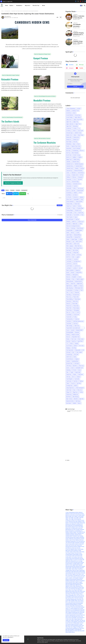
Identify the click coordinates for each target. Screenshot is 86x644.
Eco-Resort (75, 195)
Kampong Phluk (69, 237)
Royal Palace (80, 341)
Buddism (80, 157)
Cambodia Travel (70, 168)
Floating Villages (70, 210)
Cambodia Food (69, 164)
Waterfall (76, 399)
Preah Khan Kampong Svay (78, 321)
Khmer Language (70, 246)
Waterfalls (81, 399)
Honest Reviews (80, 228)
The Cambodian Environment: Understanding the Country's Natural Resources (78, 25)
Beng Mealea (69, 148)
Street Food (81, 366)
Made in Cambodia (70, 270)
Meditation (68, 275)
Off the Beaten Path (79, 288)
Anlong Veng (75, 126)
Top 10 (73, 377)
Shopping (68, 348)
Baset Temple (69, 142)
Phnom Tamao (69, 310)
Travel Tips (75, 381)
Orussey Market (69, 290)
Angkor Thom (78, 124)
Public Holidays (69, 326)
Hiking (81, 224)
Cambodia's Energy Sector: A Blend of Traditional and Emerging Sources (78, 42)
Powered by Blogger (70, 409)
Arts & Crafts (80, 131)
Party (72, 292)
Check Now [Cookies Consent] (10, 637)
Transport (78, 377)
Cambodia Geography (79, 164)
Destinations (19, 6)
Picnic (73, 312)
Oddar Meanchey (70, 288)
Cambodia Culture (76, 162)
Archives (75, 128)
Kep (73, 241)
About (43, 6)
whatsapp (81, 65)
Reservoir (68, 337)
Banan (75, 135)
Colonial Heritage (75, 182)
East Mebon (69, 195)
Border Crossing (77, 155)
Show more (60, 205)
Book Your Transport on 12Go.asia (13, 183)
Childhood (68, 177)
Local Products (69, 266)
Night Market (80, 284)
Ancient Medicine (70, 115)
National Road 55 (79, 281)
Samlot (71, 343)
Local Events (69, 261)
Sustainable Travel (79, 368)
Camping (76, 168)
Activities (79, 108)
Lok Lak (80, 268)
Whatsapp (23, 194)
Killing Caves (69, 253)
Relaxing (68, 335)
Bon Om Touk (69, 155)
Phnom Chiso (75, 301)
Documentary (69, 193)
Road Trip (74, 341)
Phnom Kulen (76, 306)
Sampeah (77, 343)
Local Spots (69, 268)
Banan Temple (81, 135)
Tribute (68, 383)
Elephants (82, 197)
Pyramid (72, 330)
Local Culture (69, 259)
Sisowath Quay (69, 355)
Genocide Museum (70, 219)
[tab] (7, 6)
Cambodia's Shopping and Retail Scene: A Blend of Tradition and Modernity (78, 34)
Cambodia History (70, 166)
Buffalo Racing (76, 159)
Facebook (10, 194)
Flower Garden (69, 213)
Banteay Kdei (69, 137)
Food (75, 213)
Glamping (68, 222)
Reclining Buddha (70, 332)
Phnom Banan (77, 299)
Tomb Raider (81, 374)
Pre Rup (75, 317)
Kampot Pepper (74, 239)
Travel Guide (77, 379)
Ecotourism (75, 197)
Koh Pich (68, 257)
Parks (67, 292)
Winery (79, 403)
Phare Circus (69, 297)
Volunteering (69, 394)
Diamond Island (80, 190)
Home (7, 6)
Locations (75, 268)
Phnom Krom (69, 306)
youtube (81, 68)
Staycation (75, 366)
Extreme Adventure (70, 202)
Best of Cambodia (77, 148)
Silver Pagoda (79, 352)
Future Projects (69, 217)
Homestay (73, 228)
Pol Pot (78, 312)
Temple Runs (69, 374)
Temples (75, 374)
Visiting (81, 392)
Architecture (69, 128)
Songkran (77, 359)
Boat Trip (68, 153)
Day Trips (73, 190)
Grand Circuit (81, 222)
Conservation (69, 186)
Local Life (75, 264)
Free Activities (76, 215)
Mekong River (75, 275)
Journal (78, 233)
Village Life (69, 392)
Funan (82, 215)
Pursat (68, 330)
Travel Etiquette (69, 379)
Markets (73, 272)
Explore (11, 6)
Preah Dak (77, 319)
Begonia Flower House (76, 146)
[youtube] (80, 1)
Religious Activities (75, 335)
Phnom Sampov (76, 308)
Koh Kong (79, 255)
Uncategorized (7, 11)
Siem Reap (74, 348)
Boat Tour (82, 151)
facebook (71, 65)
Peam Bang (68, 295)
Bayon (74, 144)
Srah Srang (68, 366)
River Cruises (81, 339)
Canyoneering (69, 171)
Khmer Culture (69, 244)
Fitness (74, 208)
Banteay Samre (76, 137)
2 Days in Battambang (71, 108)
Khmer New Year (78, 246)
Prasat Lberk (69, 317)
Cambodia (12, 190)
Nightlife (76, 286)
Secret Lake (81, 346)
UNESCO (76, 386)
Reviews (68, 339)
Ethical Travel (69, 199)
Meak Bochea (79, 272)
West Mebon (69, 403)
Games (76, 217)
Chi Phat (81, 175)
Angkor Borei (69, 120)
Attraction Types (70, 133)
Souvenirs (68, 361)
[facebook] (76, 1)
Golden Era (74, 222)
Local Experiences (77, 261)
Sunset (72, 368)
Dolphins (75, 193)
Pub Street (75, 323)
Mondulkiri (74, 277)
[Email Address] (75, 84)
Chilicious (74, 177)
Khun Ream (68, 250)
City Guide (80, 179)
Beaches (68, 146)
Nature (68, 284)
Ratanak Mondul (79, 330)
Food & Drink (81, 213)
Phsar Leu (68, 312)
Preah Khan (69, 321)
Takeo (67, 372)
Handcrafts (68, 224)
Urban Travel (69, 390)
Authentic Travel (78, 133)
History (68, 228)
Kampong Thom (77, 237)
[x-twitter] (78, 1)
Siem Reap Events (70, 350)
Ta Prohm (74, 370)
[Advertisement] (75, 436)
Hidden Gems (75, 224)
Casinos (68, 173)
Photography (76, 310)
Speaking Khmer (75, 361)
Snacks (75, 357)
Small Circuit (69, 357)
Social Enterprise (70, 359)
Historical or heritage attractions (73, 226)
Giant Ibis (77, 219)
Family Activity (69, 204)
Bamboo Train (69, 135)
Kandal (81, 239)
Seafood (75, 346)
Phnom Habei (75, 304)
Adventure (68, 111)
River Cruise (74, 339)
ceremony (68, 175)
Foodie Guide (69, 215)
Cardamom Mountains (78, 171)
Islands (68, 233)
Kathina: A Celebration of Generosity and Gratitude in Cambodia (79, 17)
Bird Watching (75, 151)
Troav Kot (73, 383)
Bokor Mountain (75, 153)
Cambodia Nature (79, 166)
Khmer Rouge (69, 248)
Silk (83, 350)
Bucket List (69, 157)
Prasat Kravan (76, 315)
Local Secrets (77, 266)
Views (74, 390)
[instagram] (83, 1)
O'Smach (81, 286)
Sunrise (68, 368)
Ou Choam (76, 290)
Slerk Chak (76, 355)
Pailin (82, 290)
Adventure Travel (76, 111)
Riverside (68, 341)
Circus (75, 179)
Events (82, 199)
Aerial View (69, 113)
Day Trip (68, 190)
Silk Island (68, 352)
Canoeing (82, 168)
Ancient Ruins (78, 115)
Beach (79, 144)
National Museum (70, 281)
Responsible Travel (76, 337)
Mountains (68, 279)
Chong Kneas (69, 179)
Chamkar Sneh (75, 175)
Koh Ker (74, 255)
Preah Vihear (69, 323)
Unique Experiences (70, 388)
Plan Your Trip (36, 6)
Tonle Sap (68, 377)
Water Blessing (76, 397)
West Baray (78, 401)
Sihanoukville (78, 350)
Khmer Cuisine (79, 241)
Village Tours (75, 392)
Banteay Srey (76, 139)
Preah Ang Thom (70, 319)
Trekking (81, 381)
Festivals (79, 206)
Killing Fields (76, 253)
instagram (71, 68)
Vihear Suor (80, 390)
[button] (81, 6)
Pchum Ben (77, 292)
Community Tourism (77, 184)
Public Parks (77, 326)
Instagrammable (69, 230)
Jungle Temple (69, 235)
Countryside (69, 188)
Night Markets (69, 286)
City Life (68, 182)
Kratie (73, 257)
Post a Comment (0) (32, 220)
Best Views (68, 151)
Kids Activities (75, 250)
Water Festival (69, 399)
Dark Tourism (81, 188)
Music (74, 279)
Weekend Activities (70, 401)
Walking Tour (76, 394)
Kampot (68, 239)
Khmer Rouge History (78, 248)
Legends (78, 257)
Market (68, 272)
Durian (80, 193)
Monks (80, 277)
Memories (68, 277)
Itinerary (73, 233)
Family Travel (77, 204)
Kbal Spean (68, 241)
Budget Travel (69, 159)
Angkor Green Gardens (78, 120)
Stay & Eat (27, 6)
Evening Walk (76, 199)
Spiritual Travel (69, 363)
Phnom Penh (69, 308)
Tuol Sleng (79, 383)
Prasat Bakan (69, 315)
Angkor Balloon (78, 117)
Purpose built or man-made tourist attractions (73, 328)
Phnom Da (68, 304)
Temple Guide (78, 372)
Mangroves (78, 270)
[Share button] (28, 194)
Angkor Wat (69, 126)
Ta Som (79, 370)
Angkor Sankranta (70, 124)
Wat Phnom (69, 397)
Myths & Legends (80, 279)
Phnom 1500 (76, 297)
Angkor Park (69, 122)
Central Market (81, 173)
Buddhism (75, 157)
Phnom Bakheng (69, 299)
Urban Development (80, 388)
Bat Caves (75, 142)
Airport (74, 113)
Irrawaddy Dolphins (78, 230)
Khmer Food (76, 244)
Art (79, 128)
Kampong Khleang (77, 235)
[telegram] (85, 1)
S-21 (67, 343)
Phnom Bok (69, 301)
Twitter (17, 194)
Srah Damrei (77, 363)
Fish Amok (68, 208)
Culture (74, 188)
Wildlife (75, 403)
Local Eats (76, 259)
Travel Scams (69, 381)
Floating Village (80, 208)
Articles (7, 190)
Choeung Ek (80, 177)
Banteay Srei (69, 139)
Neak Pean (73, 284)
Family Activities (79, 202)
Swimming (68, 370)
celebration (74, 173)
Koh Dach (68, 255)
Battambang (69, 144)
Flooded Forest (78, 210)
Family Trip (68, 206)
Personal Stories (76, 295)
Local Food (69, 264)
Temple (72, 372)
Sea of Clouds (69, 346)
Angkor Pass (76, 122)
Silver (73, 352)
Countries (18, 190)
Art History (69, 131)
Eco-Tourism (69, 197)
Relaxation (77, 332)
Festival (74, 206)
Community (69, 184)
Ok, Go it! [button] (6, 640)
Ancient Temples (70, 117)
